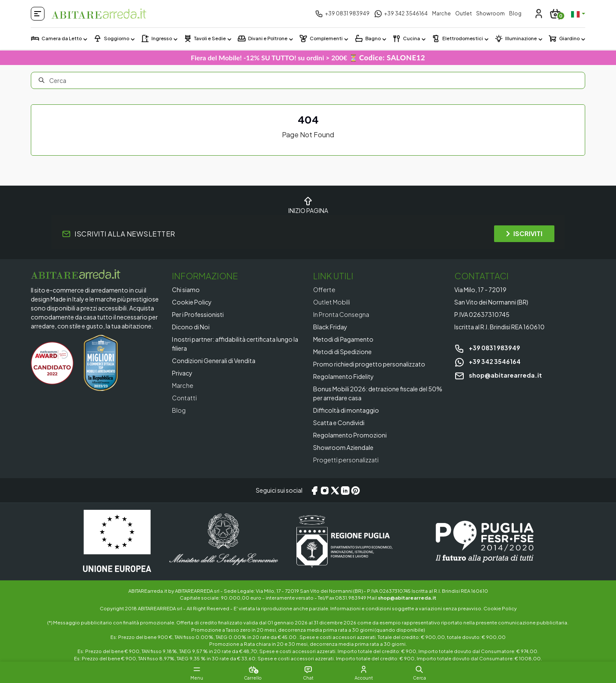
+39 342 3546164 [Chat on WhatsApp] (487, 361)
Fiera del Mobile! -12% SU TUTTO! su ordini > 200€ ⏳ (308, 58)
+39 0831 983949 (487, 348)
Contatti (184, 398)
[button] (419, 669)
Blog (515, 13)
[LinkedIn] (345, 491)
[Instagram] (325, 491)
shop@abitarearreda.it (498, 375)
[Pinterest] (355, 491)
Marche (441, 13)
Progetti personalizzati (346, 460)
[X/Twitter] (335, 491)
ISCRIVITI (524, 233)
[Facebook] (314, 491)
